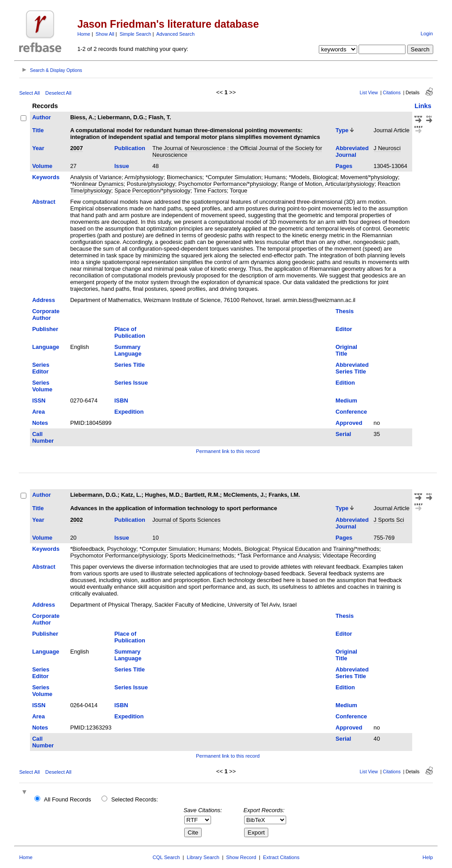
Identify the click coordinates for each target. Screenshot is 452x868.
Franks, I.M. (284, 495)
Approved (349, 423)
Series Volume (42, 386)
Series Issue (131, 383)
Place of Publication (130, 332)
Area (38, 412)
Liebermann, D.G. (121, 117)
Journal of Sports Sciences (186, 520)
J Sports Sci (389, 520)
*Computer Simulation (233, 177)
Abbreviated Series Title (352, 368)
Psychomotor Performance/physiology (118, 556)
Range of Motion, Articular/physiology (327, 184)
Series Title (130, 365)
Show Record (241, 857)
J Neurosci (387, 148)
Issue (122, 166)
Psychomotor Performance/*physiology (228, 184)
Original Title (346, 350)
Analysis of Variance (96, 177)
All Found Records (67, 799)
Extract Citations (281, 857)
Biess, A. (82, 117)
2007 (76, 148)
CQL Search (166, 857)
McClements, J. (244, 495)
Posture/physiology (151, 184)
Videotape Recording (349, 556)
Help (428, 857)
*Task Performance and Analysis (279, 556)
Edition (345, 383)
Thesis (345, 311)
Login (427, 34)
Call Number (43, 437)
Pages (344, 166)
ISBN (121, 400)
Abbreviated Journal (352, 151)
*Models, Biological (313, 177)
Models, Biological (246, 549)
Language (46, 347)
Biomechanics (185, 177)
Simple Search (135, 34)
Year (38, 148)
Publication (130, 148)
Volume (42, 166)
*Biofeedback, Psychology (103, 549)
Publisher (45, 329)
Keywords (46, 177)
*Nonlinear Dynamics (97, 184)
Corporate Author (46, 314)
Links (423, 106)
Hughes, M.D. (163, 495)
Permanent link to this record (228, 451)
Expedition (129, 412)
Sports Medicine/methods (202, 556)
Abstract (44, 202)
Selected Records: (135, 799)
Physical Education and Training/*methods (326, 549)
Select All (30, 93)
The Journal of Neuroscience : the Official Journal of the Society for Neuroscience (237, 151)
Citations (392, 93)
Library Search (203, 857)
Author (42, 117)
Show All (105, 34)
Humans (275, 177)
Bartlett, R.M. (202, 495)
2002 (76, 520)
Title (38, 130)
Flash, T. (160, 117)
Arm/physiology (144, 177)
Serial (344, 434)
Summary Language (128, 350)
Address (44, 300)
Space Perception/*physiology (152, 191)
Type (342, 130)
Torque (239, 191)
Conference (351, 412)
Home (84, 34)
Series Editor (41, 368)
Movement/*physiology (369, 177)
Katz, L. (131, 495)
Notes (40, 423)
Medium (346, 400)
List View (369, 93)
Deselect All (58, 93)
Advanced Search (175, 34)
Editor (344, 329)
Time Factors (210, 191)
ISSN (39, 400)
